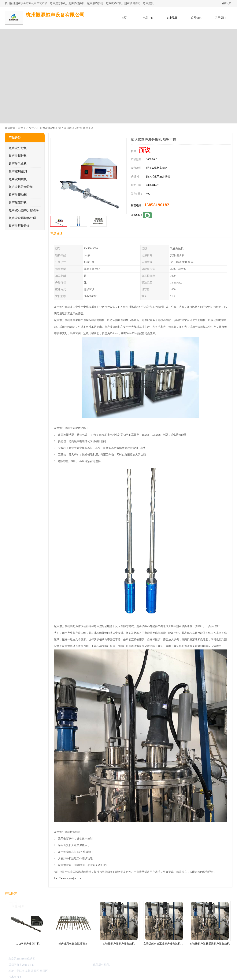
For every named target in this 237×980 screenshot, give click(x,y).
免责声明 (42, 977)
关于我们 (220, 18)
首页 (124, 18)
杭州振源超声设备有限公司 (76, 965)
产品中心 (148, 18)
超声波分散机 (47, 128)
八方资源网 (29, 977)
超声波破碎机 (18, 202)
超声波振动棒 (18, 195)
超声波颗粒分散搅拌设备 (73, 944)
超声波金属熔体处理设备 (25, 218)
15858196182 (157, 205)
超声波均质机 (18, 179)
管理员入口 (54, 977)
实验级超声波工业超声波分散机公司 (165, 944)
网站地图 (67, 977)
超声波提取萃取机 (21, 187)
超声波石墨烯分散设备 (24, 210)
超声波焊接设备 (19, 226)
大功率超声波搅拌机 (28, 944)
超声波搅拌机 (18, 156)
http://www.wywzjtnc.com (68, 878)
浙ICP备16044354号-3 (47, 965)
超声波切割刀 (18, 171)
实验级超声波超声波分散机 (119, 944)
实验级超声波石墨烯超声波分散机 (210, 944)
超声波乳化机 (18, 164)
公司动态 (196, 18)
